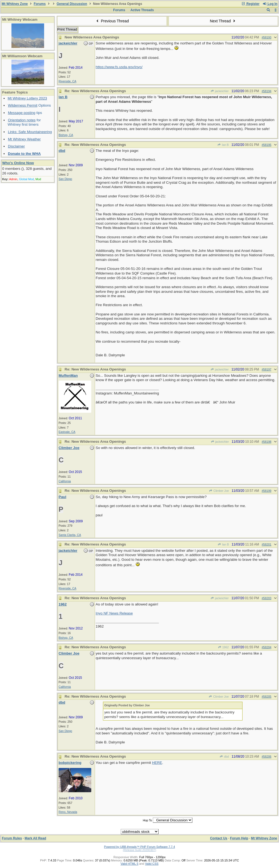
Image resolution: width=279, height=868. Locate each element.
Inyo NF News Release (114, 613)
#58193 (266, 37)
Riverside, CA (67, 81)
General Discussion (72, 4)
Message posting (22, 113)
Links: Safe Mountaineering (30, 132)
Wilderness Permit (23, 105)
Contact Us (219, 838)
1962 (223, 647)
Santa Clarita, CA (70, 535)
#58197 (266, 369)
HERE (157, 763)
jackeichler (220, 91)
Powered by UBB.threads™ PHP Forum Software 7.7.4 (139, 847)
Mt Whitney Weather (24, 139)
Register (250, 4)
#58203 (266, 598)
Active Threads (142, 10)
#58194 (266, 91)
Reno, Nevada (68, 812)
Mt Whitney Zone (15, 4)
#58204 (266, 647)
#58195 (266, 145)
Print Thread (67, 29)
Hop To (147, 820)
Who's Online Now (18, 163)
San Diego (65, 179)
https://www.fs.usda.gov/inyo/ (119, 67)
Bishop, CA (66, 135)
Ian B (223, 145)
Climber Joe (219, 491)
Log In (270, 4)
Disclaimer (16, 146)
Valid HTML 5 (129, 864)
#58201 (266, 544)
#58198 (266, 442)
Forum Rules (12, 838)
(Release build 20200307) (139, 850)
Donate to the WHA (24, 154)
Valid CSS (152, 864)
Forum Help (239, 838)
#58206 (266, 757)
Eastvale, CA (67, 432)
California (65, 481)
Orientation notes (22, 120)
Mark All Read (35, 838)
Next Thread (223, 21)
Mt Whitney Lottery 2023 (27, 98)
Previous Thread (112, 21)
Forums (40, 4)
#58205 (266, 697)
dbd (224, 757)
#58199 (266, 491)
